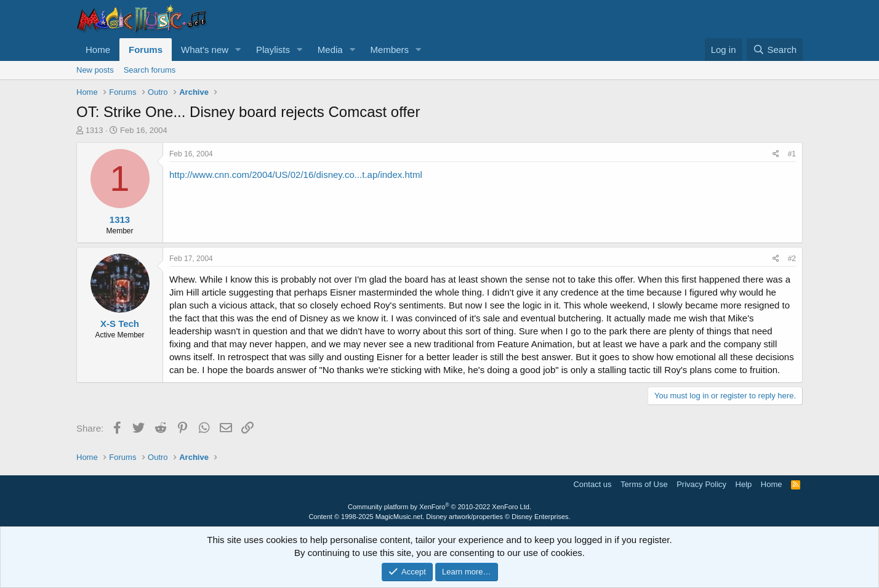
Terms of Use (644, 484)
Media (330, 50)
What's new (205, 50)
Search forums (150, 70)
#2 (792, 259)
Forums (146, 50)
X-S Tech (120, 324)
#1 (792, 154)
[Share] (776, 154)
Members (390, 50)
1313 (94, 130)
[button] (238, 50)
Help (744, 484)
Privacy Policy (701, 484)
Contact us (592, 484)
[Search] (775, 50)
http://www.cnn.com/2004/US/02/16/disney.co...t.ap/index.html (296, 175)
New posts (95, 70)
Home (98, 50)
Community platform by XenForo (439, 507)
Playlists (273, 50)
